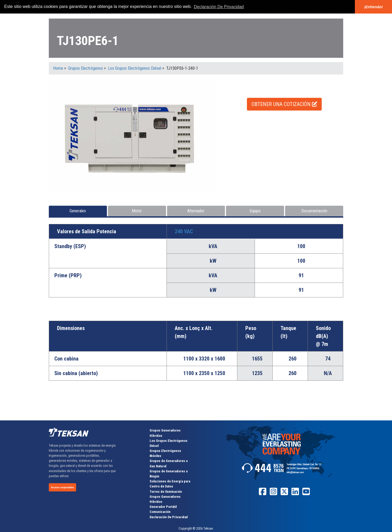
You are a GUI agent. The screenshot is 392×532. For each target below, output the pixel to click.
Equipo (255, 211)
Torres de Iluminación (166, 492)
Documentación (314, 211)
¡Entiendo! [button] (373, 7)
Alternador (196, 211)
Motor (137, 211)
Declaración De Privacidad (169, 517)
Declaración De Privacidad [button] (219, 7)
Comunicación (160, 512)
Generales (78, 211)
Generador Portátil (163, 507)
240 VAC (184, 231)
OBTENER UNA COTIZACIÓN (284, 104)
